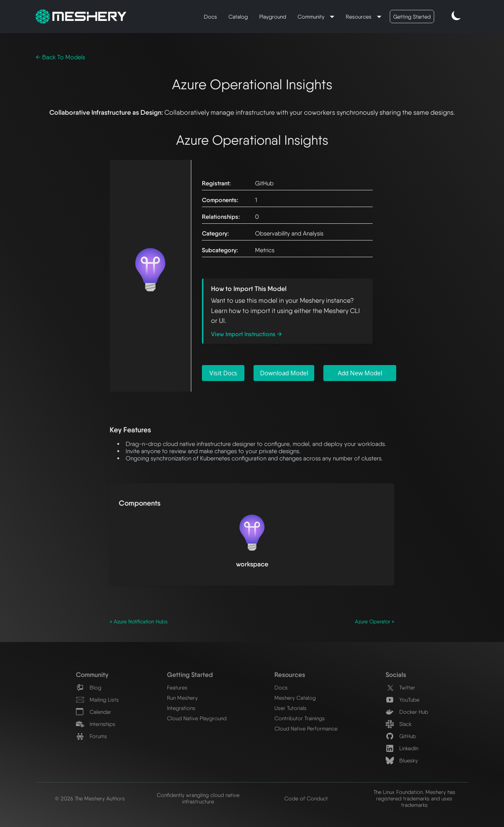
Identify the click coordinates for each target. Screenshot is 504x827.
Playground (273, 17)
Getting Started (412, 17)
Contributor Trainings (300, 718)
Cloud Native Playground (197, 718)
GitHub (401, 736)
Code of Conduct (306, 798)
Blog (89, 687)
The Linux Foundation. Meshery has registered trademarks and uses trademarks (414, 798)
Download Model (284, 373)
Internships (96, 724)
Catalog (238, 17)
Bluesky (402, 760)
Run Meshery (182, 698)
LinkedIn (402, 748)
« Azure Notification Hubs (139, 621)
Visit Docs (223, 373)
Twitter (400, 687)
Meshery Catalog (295, 698)
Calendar (94, 712)
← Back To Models (60, 57)
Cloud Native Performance (306, 728)
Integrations (181, 708)
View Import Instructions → (246, 334)
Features (177, 687)
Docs (210, 17)
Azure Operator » (375, 621)
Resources (359, 17)
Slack (399, 724)
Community (312, 17)
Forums (91, 736)
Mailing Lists (97, 700)
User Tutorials (291, 708)
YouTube (402, 700)
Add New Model (360, 373)
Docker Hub (407, 712)
